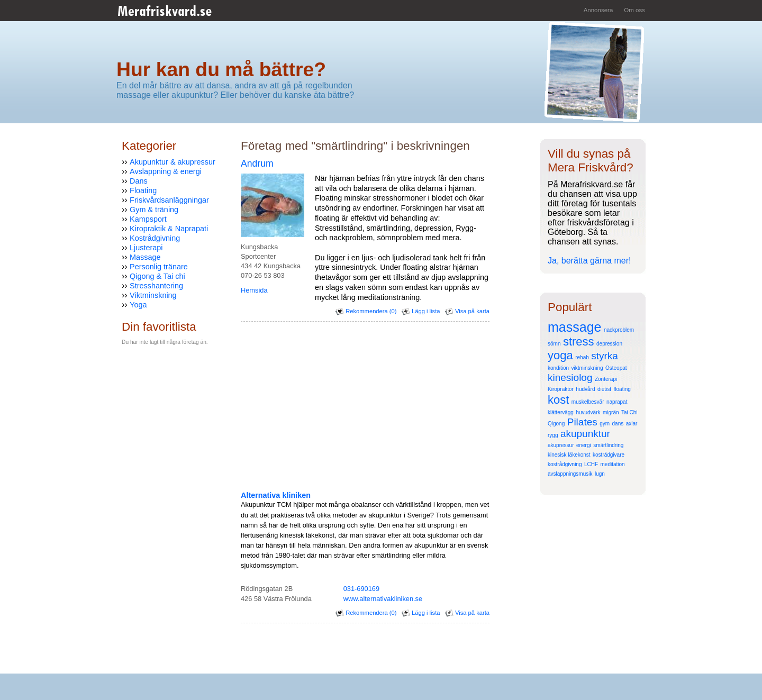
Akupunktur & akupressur (173, 162)
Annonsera (598, 10)
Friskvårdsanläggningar (169, 200)
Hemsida (254, 290)
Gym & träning (154, 210)
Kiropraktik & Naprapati (169, 229)
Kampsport (148, 219)
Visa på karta (467, 311)
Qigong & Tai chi (157, 276)
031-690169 (361, 589)
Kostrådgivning (155, 238)
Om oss (634, 10)
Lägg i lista (421, 311)
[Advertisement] (153, 432)
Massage (145, 257)
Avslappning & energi (166, 171)
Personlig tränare (159, 267)
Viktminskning (153, 295)
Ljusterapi (146, 248)
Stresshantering (156, 286)
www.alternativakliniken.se (383, 599)
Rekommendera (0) (366, 311)
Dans (139, 181)
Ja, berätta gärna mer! (589, 261)
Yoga (138, 305)
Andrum (257, 163)
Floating (143, 190)
